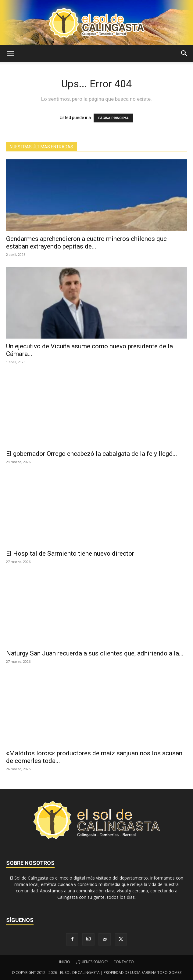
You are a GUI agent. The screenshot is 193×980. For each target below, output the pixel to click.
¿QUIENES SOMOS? (92, 962)
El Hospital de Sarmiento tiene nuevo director (70, 554)
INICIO (65, 962)
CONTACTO (124, 962)
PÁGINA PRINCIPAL (113, 118)
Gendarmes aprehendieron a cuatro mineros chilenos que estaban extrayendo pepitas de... (86, 243)
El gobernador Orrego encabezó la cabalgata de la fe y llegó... (92, 454)
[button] (10, 53)
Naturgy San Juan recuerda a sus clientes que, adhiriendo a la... (95, 653)
